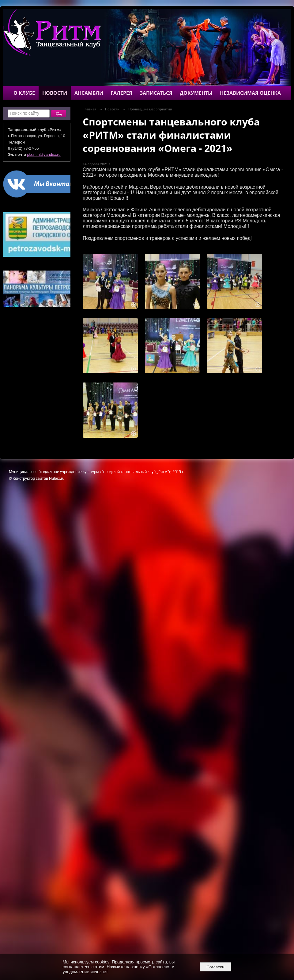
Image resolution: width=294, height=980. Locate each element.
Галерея (121, 93)
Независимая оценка (250, 93)
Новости (55, 93)
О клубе (24, 93)
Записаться (156, 93)
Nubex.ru (57, 478)
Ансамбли (89, 93)
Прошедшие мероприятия (150, 109)
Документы (196, 93)
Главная (89, 109)
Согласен (215, 967)
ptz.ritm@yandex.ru (44, 155)
